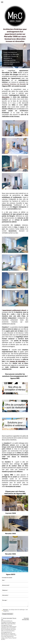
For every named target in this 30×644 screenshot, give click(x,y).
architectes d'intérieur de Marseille (14, 84)
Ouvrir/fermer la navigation (15, 2)
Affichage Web (25, 619)
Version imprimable (7, 618)
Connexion (26, 618)
